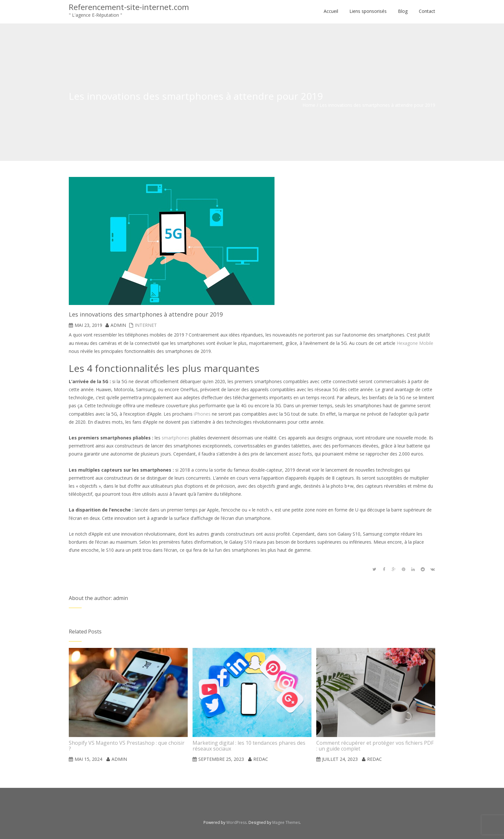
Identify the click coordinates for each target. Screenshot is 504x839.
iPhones (202, 414)
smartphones (175, 438)
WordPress (236, 822)
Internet (146, 325)
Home (309, 105)
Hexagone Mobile (415, 343)
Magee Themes (286, 822)
